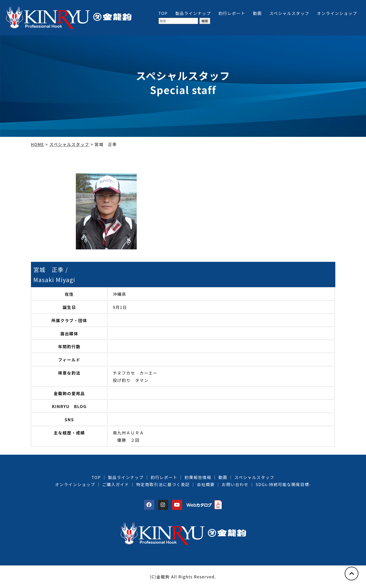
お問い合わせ (235, 484)
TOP (163, 13)
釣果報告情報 (198, 477)
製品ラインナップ (193, 13)
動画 (257, 13)
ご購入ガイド (116, 484)
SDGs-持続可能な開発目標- (283, 484)
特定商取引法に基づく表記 (163, 484)
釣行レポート (232, 13)
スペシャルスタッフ (289, 13)
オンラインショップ (337, 13)
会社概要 (206, 484)
